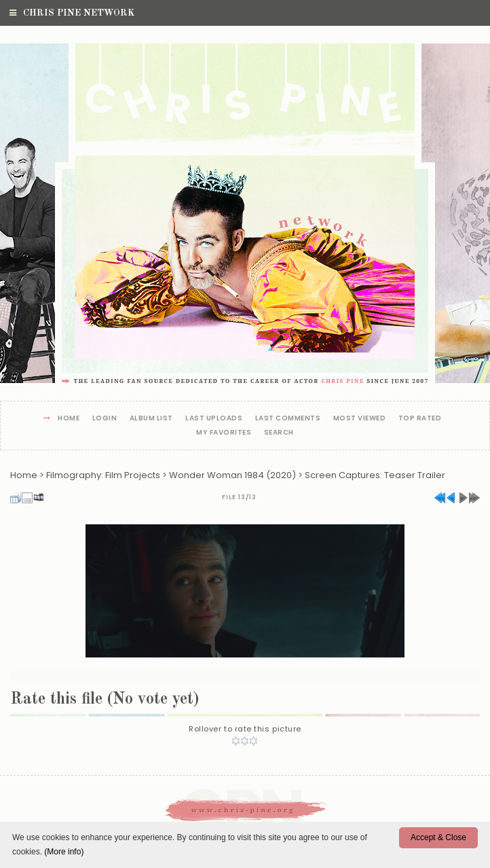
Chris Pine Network (72, 13)
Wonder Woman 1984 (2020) (232, 475)
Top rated (420, 419)
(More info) (64, 852)
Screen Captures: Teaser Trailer (375, 475)
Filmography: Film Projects (103, 475)
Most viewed (360, 419)
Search (279, 433)
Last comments (288, 419)
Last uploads (214, 419)
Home (69, 419)
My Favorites (224, 433)
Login (105, 419)
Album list (151, 419)
